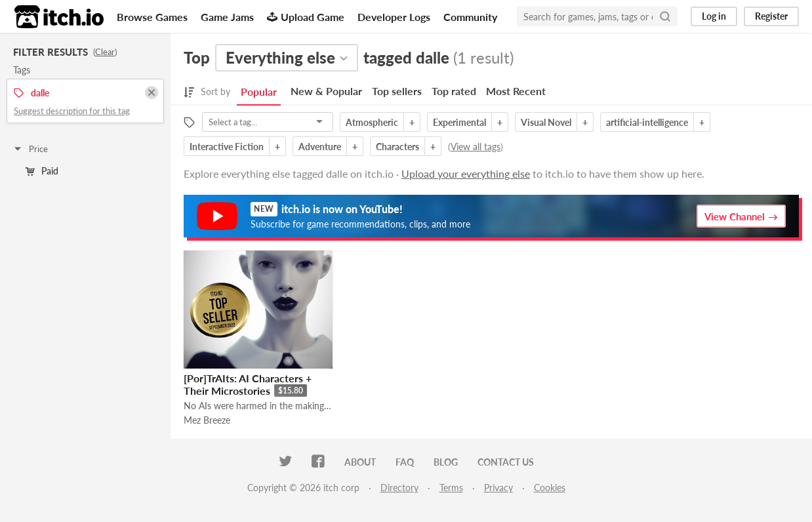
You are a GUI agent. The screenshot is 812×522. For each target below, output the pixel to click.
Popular (259, 91)
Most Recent (516, 91)
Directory (399, 488)
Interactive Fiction (227, 147)
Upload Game (306, 17)
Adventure (320, 147)
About (360, 462)
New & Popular (326, 91)
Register (771, 16)
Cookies (550, 488)
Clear (105, 52)
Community (470, 17)
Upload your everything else (466, 173)
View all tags (476, 147)
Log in (714, 16)
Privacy (498, 488)
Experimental (459, 122)
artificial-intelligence (647, 122)
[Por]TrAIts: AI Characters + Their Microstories (248, 384)
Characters (397, 147)
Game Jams (227, 17)
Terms (451, 488)
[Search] (665, 16)
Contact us (506, 462)
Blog (446, 462)
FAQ (405, 462)
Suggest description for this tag (72, 111)
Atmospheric (372, 122)
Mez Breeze (207, 420)
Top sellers (397, 91)
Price (30, 149)
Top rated (454, 91)
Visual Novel (546, 122)
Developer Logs (394, 17)
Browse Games (152, 17)
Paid (42, 171)
